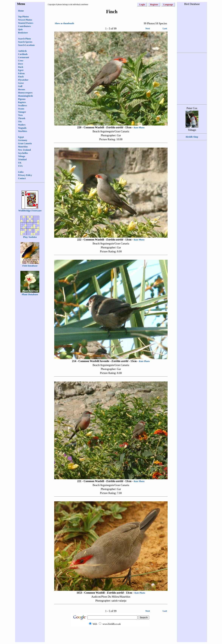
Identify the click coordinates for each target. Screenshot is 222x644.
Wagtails (22, 128)
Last (165, 29)
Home (21, 11)
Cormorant (24, 57)
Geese (21, 83)
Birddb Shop (192, 137)
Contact (22, 178)
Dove (21, 64)
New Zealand (25, 150)
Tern (20, 115)
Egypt (21, 137)
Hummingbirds (26, 96)
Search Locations (26, 45)
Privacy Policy (25, 175)
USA (20, 166)
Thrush (22, 118)
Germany (23, 140)
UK (20, 163)
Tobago (22, 156)
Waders (22, 125)
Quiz (20, 29)
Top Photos (24, 17)
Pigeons (22, 99)
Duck (21, 67)
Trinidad (22, 159)
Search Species (25, 42)
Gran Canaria (25, 143)
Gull (20, 86)
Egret (21, 70)
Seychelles (23, 153)
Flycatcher (23, 80)
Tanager (22, 112)
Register (154, 5)
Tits (20, 122)
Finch (21, 77)
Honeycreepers (25, 93)
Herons (22, 89)
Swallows (23, 106)
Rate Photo (139, 128)
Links (21, 172)
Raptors (22, 102)
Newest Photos (25, 20)
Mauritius (23, 147)
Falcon (21, 73)
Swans (21, 109)
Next (148, 29)
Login (142, 5)
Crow (21, 61)
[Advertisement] (111, 634)
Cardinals (23, 54)
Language (168, 5)
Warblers (23, 131)
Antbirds (22, 51)
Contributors (24, 26)
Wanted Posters (26, 23)
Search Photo (25, 39)
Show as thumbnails (65, 23)
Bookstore (23, 33)
